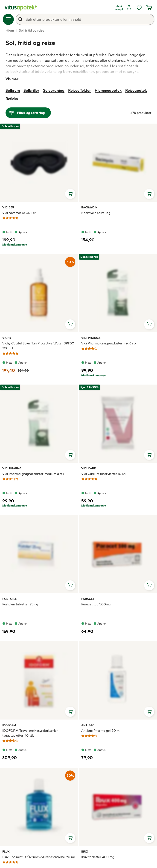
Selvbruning (54, 90)
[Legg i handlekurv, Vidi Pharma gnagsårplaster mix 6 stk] (149, 324)
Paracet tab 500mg (96, 604)
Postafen (10, 599)
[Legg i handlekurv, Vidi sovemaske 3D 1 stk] (70, 194)
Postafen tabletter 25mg (20, 604)
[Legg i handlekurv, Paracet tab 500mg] (149, 585)
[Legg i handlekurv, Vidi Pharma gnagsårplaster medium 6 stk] (70, 455)
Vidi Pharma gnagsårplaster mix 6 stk (109, 343)
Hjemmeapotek (108, 90)
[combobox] (85, 19)
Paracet (88, 599)
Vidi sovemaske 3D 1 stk (20, 213)
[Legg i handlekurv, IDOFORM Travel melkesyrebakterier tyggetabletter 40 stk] (70, 712)
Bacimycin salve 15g (96, 213)
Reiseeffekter (80, 90)
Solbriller (31, 90)
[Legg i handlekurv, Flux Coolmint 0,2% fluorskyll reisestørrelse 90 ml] (70, 838)
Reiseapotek (136, 90)
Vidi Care (89, 468)
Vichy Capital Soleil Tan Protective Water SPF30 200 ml (38, 346)
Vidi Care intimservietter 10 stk (104, 474)
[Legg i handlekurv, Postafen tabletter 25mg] (70, 585)
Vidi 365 (8, 207)
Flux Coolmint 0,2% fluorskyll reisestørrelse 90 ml (38, 857)
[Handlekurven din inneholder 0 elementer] (149, 8)
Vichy (8, 338)
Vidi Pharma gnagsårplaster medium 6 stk (33, 474)
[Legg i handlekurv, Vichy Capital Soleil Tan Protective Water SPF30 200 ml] (70, 324)
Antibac (88, 725)
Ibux (87, 851)
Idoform (9, 725)
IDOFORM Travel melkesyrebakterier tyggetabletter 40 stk (30, 733)
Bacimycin (89, 207)
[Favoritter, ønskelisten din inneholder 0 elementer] (139, 8)
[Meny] (8, 19)
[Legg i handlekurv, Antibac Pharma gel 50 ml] (149, 712)
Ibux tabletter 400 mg (98, 857)
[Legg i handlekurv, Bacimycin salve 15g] (149, 194)
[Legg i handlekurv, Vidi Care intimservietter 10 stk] (149, 455)
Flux (8, 851)
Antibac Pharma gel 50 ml (101, 731)
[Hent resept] (119, 8)
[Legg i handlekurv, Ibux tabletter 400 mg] (149, 838)
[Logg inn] (129, 8)
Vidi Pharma (91, 338)
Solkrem (13, 90)
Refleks (12, 99)
